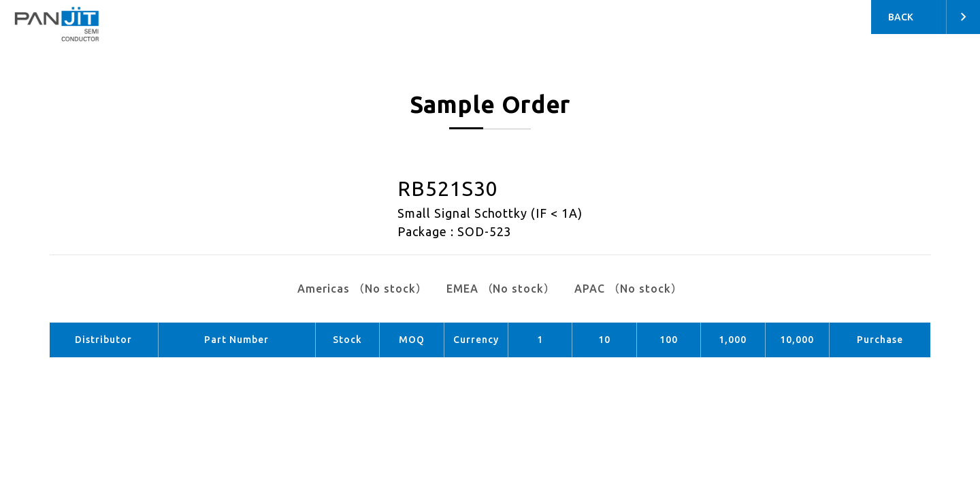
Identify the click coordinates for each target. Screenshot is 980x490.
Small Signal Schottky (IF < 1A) (490, 213)
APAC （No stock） (628, 289)
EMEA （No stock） (501, 289)
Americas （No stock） (362, 289)
